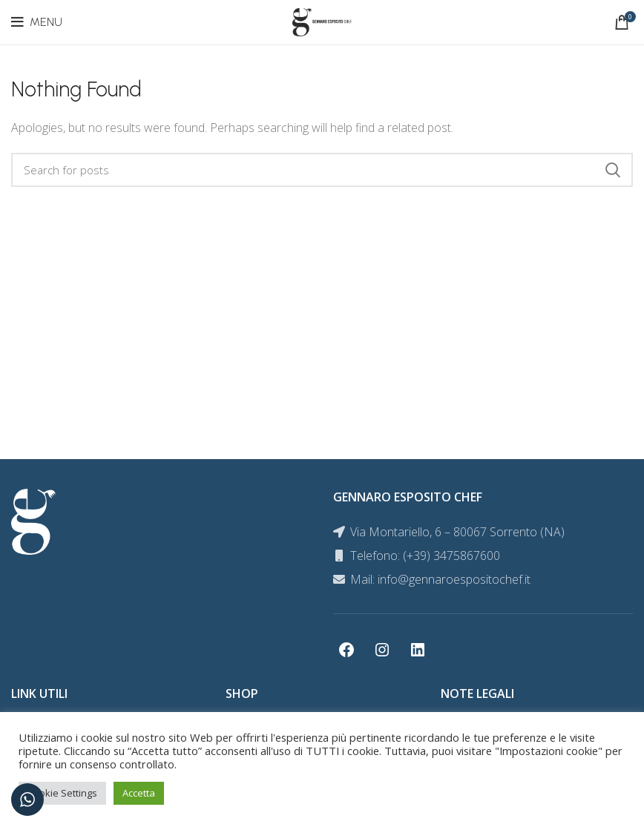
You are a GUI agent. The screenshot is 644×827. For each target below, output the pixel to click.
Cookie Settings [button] (62, 793)
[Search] (322, 170)
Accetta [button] (139, 793)
